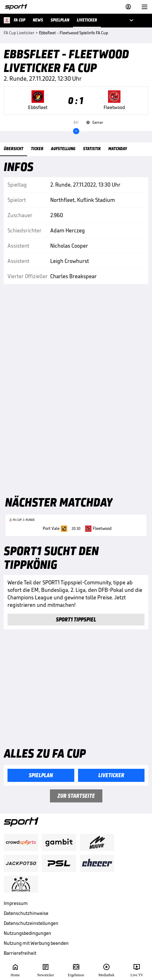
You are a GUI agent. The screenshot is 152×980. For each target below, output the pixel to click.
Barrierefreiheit (20, 953)
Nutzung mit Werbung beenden (36, 943)
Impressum (16, 903)
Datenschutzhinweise (26, 913)
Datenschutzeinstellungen (31, 923)
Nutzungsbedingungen (27, 933)
